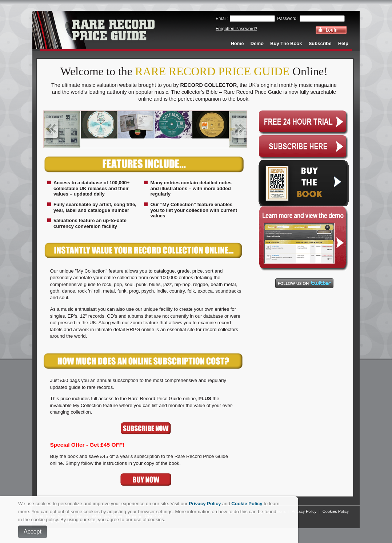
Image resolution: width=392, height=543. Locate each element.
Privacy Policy (304, 511)
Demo (257, 43)
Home (237, 43)
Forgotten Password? (236, 29)
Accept (33, 532)
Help (343, 43)
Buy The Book (286, 43)
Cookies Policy (336, 511)
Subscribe (320, 43)
